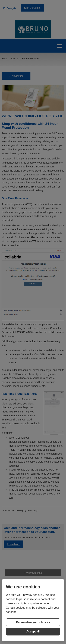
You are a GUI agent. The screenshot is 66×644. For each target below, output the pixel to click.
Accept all (33, 631)
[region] (33, 610)
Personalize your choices (33, 622)
